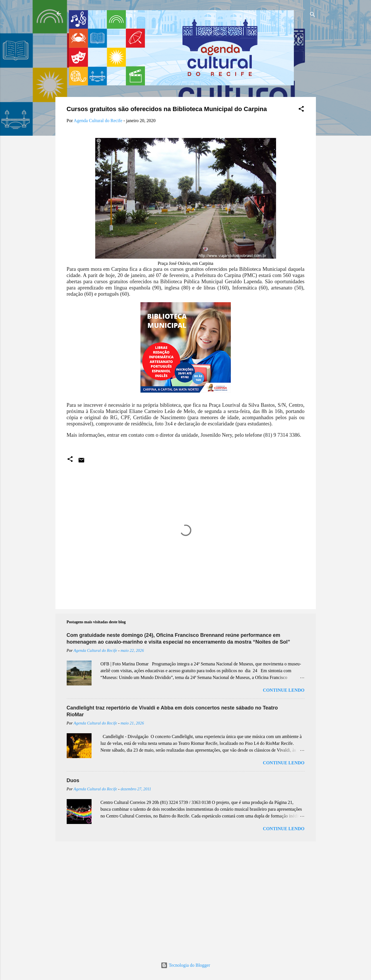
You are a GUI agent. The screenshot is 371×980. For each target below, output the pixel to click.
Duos (73, 780)
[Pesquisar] (313, 15)
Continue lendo (284, 690)
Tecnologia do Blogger (185, 965)
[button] (301, 110)
